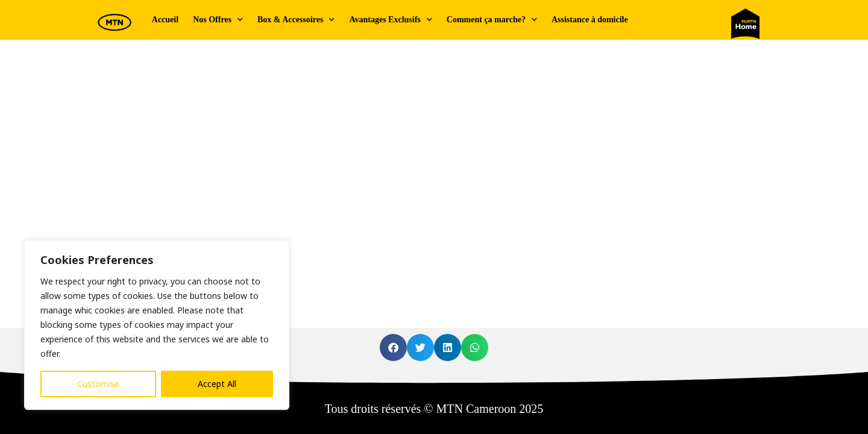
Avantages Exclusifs (390, 20)
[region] (157, 325)
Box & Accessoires (296, 20)
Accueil (165, 20)
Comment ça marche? (492, 20)
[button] (393, 348)
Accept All (217, 384)
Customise (98, 384)
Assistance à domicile (590, 20)
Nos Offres (218, 20)
